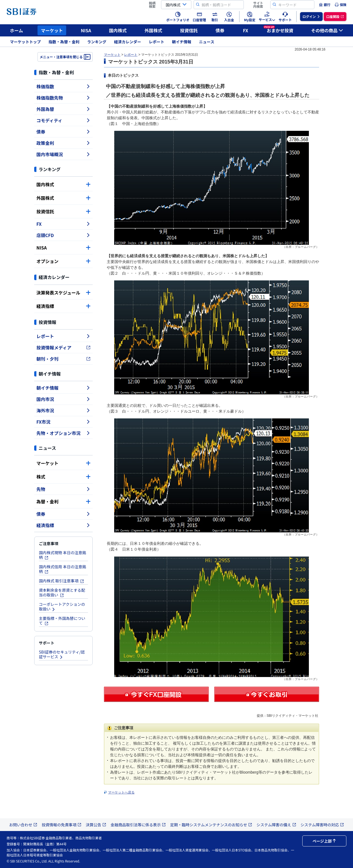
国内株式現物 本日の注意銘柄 (62, 555)
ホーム (17, 30)
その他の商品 (327, 30)
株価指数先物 (63, 98)
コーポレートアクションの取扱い (62, 606)
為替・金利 (63, 501)
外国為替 (63, 109)
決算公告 (96, 825)
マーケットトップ (25, 42)
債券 (220, 30)
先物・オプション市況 (63, 433)
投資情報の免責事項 (61, 825)
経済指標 (63, 306)
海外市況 (63, 410)
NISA (86, 30)
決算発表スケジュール (63, 293)
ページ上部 (324, 841)
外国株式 (153, 30)
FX (246, 30)
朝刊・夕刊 (63, 359)
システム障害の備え (276, 825)
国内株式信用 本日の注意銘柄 (62, 569)
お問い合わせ (23, 825)
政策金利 (63, 143)
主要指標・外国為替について (62, 621)
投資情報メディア (63, 347)
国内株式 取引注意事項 (61, 581)
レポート (157, 42)
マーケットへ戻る (121, 792)
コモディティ (63, 120)
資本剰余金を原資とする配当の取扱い (62, 592)
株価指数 (63, 86)
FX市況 (63, 422)
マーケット (52, 30)
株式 (63, 477)
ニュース (207, 42)
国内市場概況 (63, 154)
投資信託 (189, 30)
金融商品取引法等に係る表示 (138, 825)
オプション (63, 261)
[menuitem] (325, 5)
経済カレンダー (128, 42)
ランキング (97, 42)
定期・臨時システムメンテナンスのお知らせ (211, 825)
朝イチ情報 (182, 42)
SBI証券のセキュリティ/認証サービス (62, 654)
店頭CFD (63, 235)
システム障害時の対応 (322, 825)
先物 (63, 489)
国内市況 (63, 399)
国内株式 (118, 30)
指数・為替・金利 (64, 42)
